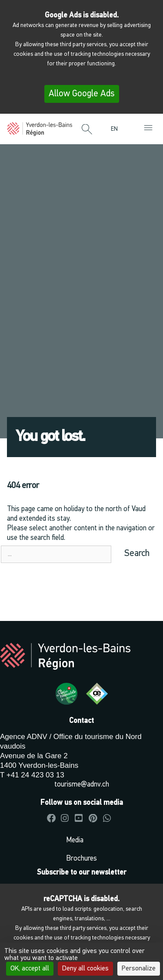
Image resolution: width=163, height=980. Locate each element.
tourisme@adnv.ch (82, 785)
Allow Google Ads (82, 94)
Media (75, 840)
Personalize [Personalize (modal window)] (139, 969)
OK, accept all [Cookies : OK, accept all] (30, 969)
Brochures (81, 859)
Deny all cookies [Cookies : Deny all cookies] (85, 969)
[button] (87, 130)
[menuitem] (116, 129)
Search (137, 554)
